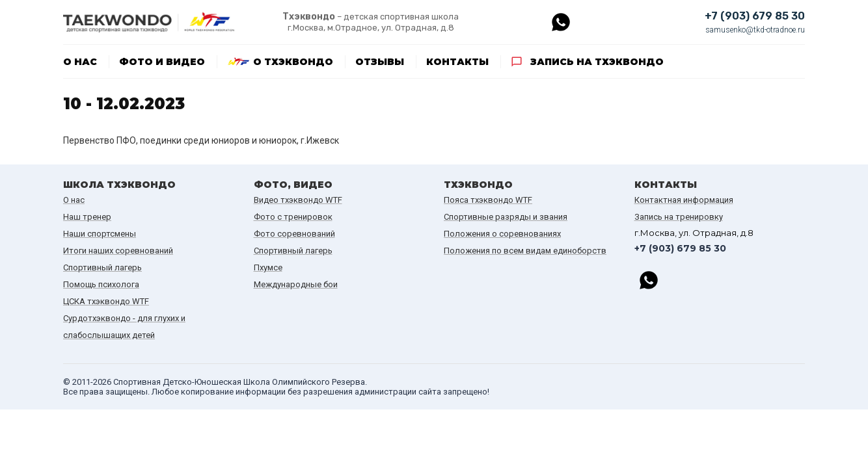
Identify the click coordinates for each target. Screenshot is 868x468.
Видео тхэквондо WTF (298, 200)
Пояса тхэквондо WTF (488, 200)
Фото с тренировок (293, 217)
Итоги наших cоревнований (118, 251)
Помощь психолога (101, 284)
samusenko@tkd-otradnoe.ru (755, 30)
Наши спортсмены (100, 234)
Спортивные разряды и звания (506, 217)
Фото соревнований (294, 234)
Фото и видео (162, 62)
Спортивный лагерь (102, 267)
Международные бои (296, 284)
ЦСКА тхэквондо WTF (106, 301)
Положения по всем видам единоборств (525, 251)
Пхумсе (268, 267)
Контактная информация (684, 200)
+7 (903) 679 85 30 (755, 16)
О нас (80, 62)
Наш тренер (87, 217)
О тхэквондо (293, 62)
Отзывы (380, 62)
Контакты (457, 62)
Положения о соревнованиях (502, 234)
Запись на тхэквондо (597, 62)
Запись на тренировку (679, 217)
